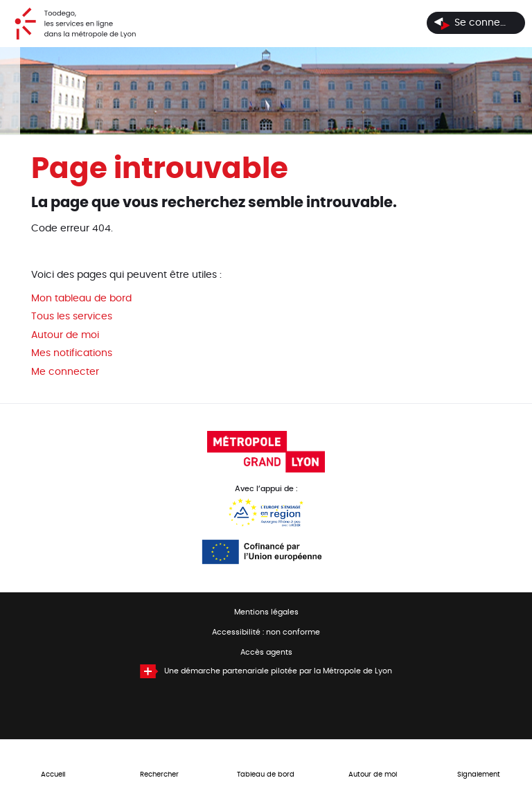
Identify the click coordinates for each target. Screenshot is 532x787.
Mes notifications (72, 353)
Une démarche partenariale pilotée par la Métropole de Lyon (278, 671)
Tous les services (72, 317)
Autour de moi (65, 335)
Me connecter (65, 372)
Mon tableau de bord (81, 299)
